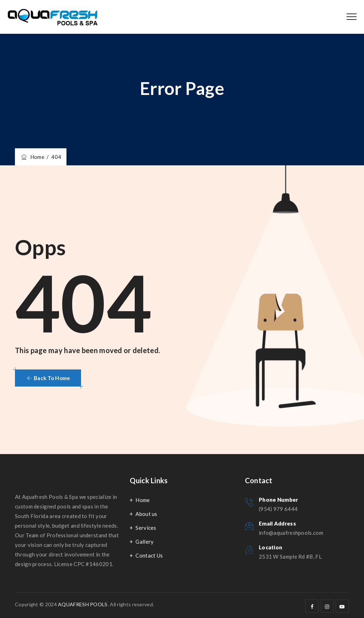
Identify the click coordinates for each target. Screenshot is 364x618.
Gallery (144, 542)
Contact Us (149, 555)
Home (32, 157)
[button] (48, 378)
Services (146, 528)
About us (146, 514)
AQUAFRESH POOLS (83, 604)
